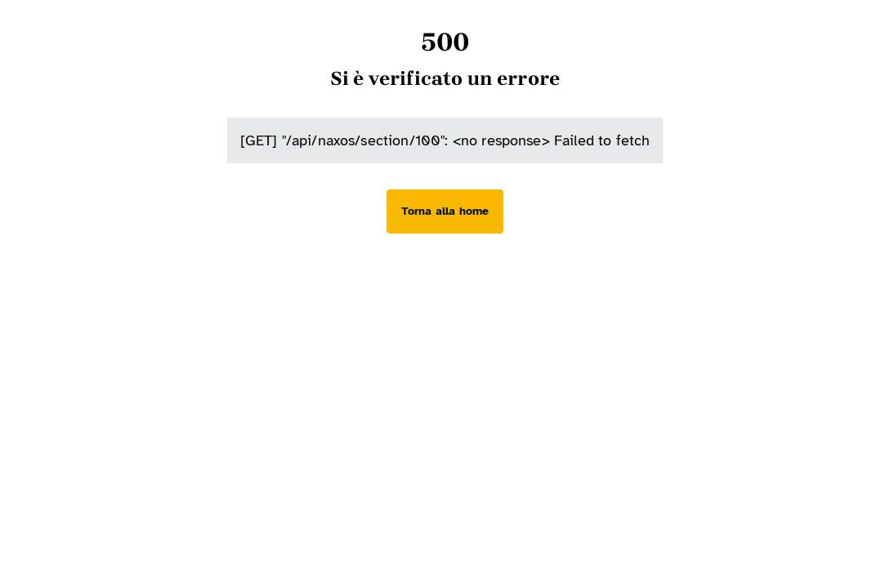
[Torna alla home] (445, 212)
